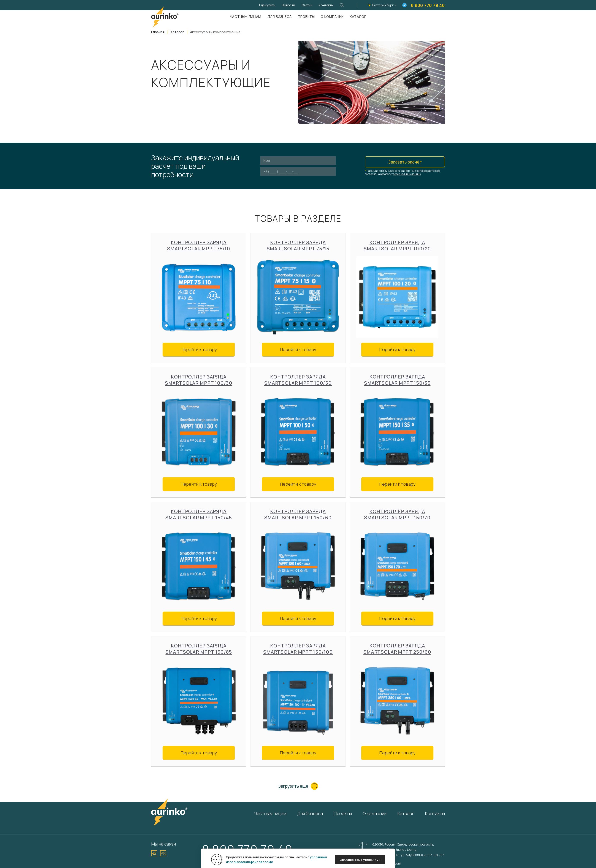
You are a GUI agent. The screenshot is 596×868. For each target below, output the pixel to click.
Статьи (307, 5)
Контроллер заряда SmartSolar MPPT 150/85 (199, 649)
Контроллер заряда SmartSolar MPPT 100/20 (397, 246)
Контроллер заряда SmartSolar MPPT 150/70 (397, 515)
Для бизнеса (280, 17)
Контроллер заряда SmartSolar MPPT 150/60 (298, 515)
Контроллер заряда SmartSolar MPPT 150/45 (199, 515)
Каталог (358, 17)
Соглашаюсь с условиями (360, 860)
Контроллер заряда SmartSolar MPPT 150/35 (397, 380)
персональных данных (407, 174)
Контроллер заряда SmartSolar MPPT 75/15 (298, 246)
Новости (288, 5)
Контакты (326, 5)
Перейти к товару (199, 349)
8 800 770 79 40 (428, 5)
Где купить (267, 5)
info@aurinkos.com (387, 863)
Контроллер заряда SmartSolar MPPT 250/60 (397, 649)
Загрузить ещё (293, 786)
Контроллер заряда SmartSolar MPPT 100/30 (199, 380)
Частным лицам (246, 17)
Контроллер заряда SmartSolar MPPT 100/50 (298, 380)
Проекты (306, 17)
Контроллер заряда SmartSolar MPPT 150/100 (298, 649)
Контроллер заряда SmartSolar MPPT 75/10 (199, 246)
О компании (332, 17)
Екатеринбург (383, 5)
